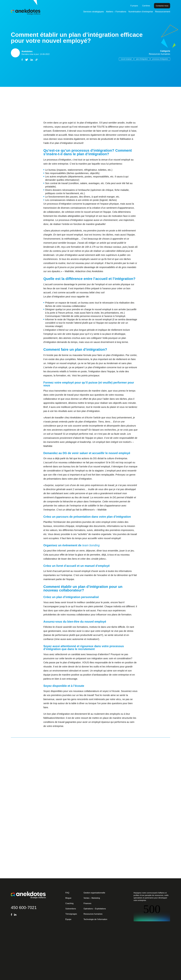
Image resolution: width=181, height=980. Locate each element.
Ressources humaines (93, 914)
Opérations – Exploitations (95, 909)
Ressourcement (163, 12)
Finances (87, 903)
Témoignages (71, 914)
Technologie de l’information (95, 919)
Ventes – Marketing (92, 898)
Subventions (71, 909)
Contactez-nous (162, 6)
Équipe (68, 919)
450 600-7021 (24, 907)
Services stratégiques (94, 12)
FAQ (67, 893)
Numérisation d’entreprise (141, 12)
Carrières (146, 6)
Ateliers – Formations (116, 12)
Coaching (69, 903)
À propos (134, 6)
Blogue (68, 898)
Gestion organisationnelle (94, 893)
